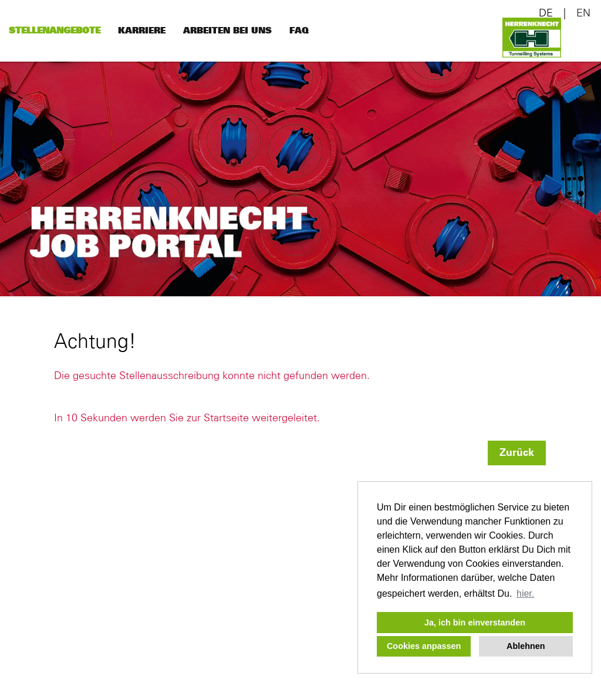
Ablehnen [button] (526, 646)
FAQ (299, 31)
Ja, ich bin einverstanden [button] (475, 623)
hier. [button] (525, 594)
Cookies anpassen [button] (424, 646)
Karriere (142, 31)
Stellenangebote (55, 31)
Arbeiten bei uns (227, 31)
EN (583, 13)
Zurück (517, 453)
